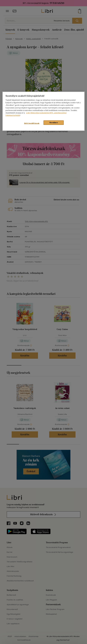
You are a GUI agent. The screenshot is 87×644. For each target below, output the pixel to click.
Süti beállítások (32, 123)
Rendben (54, 122)
